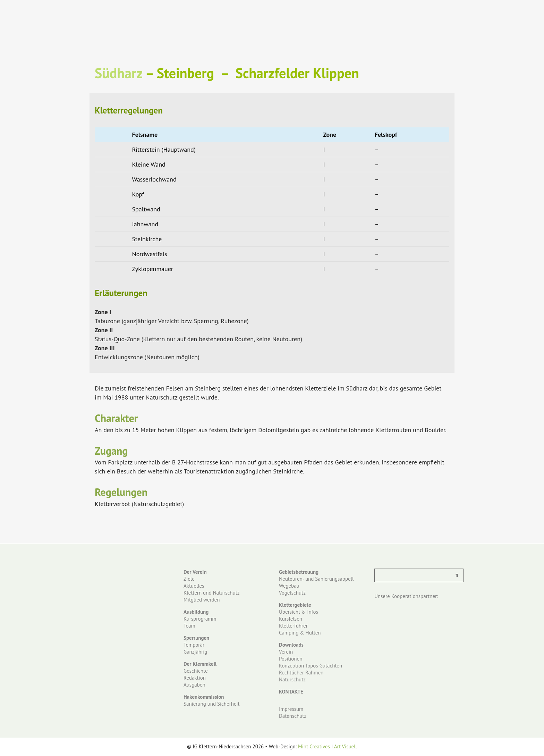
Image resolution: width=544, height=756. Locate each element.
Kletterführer (293, 626)
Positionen (291, 659)
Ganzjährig (195, 652)
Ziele (189, 579)
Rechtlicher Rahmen (301, 673)
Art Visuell (346, 746)
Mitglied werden (202, 600)
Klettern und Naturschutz (211, 593)
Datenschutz (293, 716)
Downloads (291, 645)
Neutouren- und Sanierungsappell (316, 579)
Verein (286, 652)
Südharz (118, 73)
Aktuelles (194, 586)
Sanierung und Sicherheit (212, 704)
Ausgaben (194, 685)
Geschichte (196, 671)
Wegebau (289, 586)
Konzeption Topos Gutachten (311, 666)
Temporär (194, 645)
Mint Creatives (314, 746)
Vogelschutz (292, 593)
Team (189, 626)
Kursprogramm (200, 619)
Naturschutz (292, 679)
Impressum (291, 709)
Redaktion (195, 678)
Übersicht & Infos (299, 612)
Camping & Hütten (300, 633)
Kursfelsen (291, 619)
